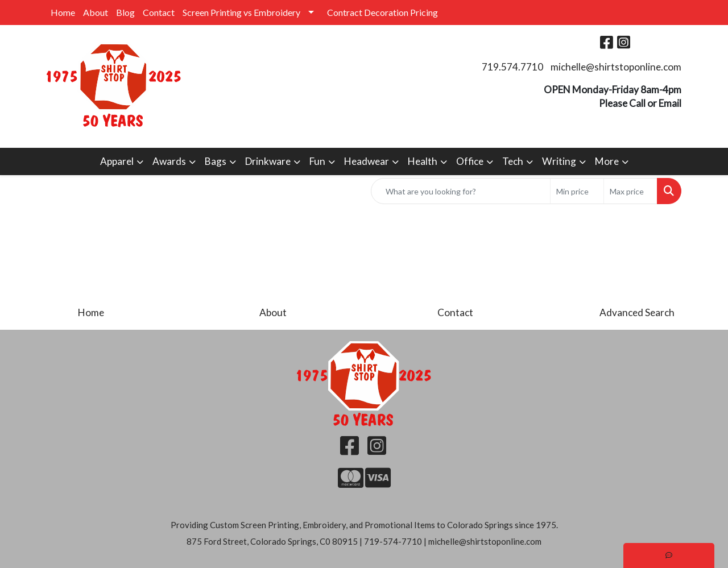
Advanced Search (637, 312)
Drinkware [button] (268, 161)
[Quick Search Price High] (630, 191)
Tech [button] (513, 161)
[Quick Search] (461, 191)
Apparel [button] (117, 161)
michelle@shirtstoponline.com (616, 67)
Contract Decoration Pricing (382, 12)
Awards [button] (169, 161)
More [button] (607, 161)
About (96, 12)
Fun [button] (317, 161)
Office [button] (470, 161)
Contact (159, 12)
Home (63, 12)
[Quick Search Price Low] (577, 191)
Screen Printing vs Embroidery (241, 12)
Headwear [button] (367, 161)
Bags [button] (216, 161)
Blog (125, 12)
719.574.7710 (512, 67)
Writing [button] (559, 161)
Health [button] (423, 161)
